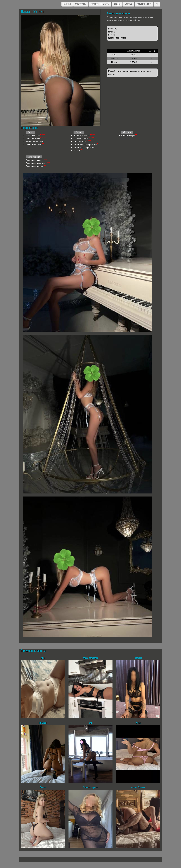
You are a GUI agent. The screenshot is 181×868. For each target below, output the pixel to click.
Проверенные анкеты (100, 4)
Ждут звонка (81, 4)
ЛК (157, 4)
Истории (129, 4)
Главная (67, 4)
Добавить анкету (144, 4)
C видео (117, 4)
